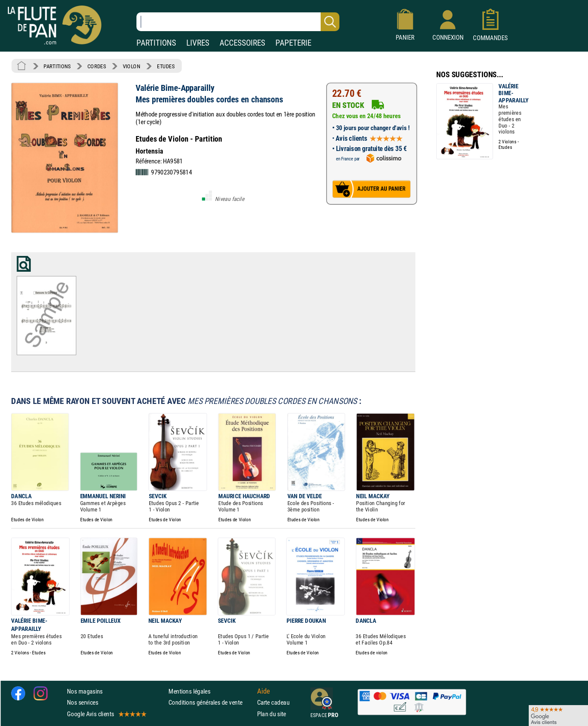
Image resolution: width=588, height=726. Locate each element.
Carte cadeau (273, 702)
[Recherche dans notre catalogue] (238, 22)
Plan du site (272, 713)
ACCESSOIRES (242, 43)
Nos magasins (85, 691)
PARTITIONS (156, 43)
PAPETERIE (293, 43)
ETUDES (166, 66)
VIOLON (132, 66)
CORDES (97, 66)
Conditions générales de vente (211, 702)
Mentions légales (189, 691)
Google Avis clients (106, 713)
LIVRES (198, 43)
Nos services (83, 702)
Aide (264, 691)
